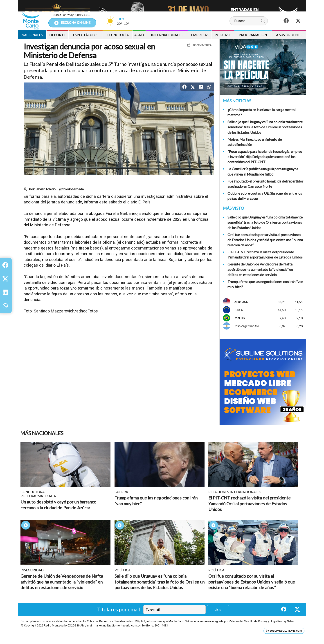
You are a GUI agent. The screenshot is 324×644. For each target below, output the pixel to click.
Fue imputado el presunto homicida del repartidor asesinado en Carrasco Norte (265, 184)
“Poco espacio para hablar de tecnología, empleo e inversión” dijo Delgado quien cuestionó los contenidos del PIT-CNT (265, 157)
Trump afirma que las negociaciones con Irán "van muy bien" (265, 284)
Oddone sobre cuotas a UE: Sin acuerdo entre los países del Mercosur (265, 196)
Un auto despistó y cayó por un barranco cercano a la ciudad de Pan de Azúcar (58, 505)
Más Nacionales (42, 433)
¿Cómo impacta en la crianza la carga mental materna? (261, 112)
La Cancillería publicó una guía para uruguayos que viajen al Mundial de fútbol (263, 171)
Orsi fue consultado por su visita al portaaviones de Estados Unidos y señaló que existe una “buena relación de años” (265, 240)
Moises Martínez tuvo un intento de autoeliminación (255, 142)
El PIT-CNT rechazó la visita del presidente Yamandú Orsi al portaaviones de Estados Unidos (265, 254)
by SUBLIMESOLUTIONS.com (284, 631)
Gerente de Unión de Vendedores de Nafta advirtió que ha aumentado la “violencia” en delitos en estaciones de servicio (260, 269)
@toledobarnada (71, 189)
